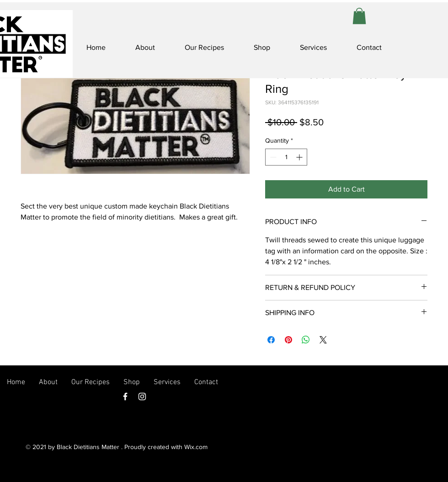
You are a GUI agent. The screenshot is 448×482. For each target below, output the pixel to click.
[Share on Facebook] (271, 340)
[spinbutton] (286, 157)
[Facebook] (125, 396)
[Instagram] (142, 396)
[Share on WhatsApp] (306, 340)
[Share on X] (323, 340)
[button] (359, 16)
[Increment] (300, 157)
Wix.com (196, 447)
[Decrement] (272, 157)
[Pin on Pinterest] (288, 340)
